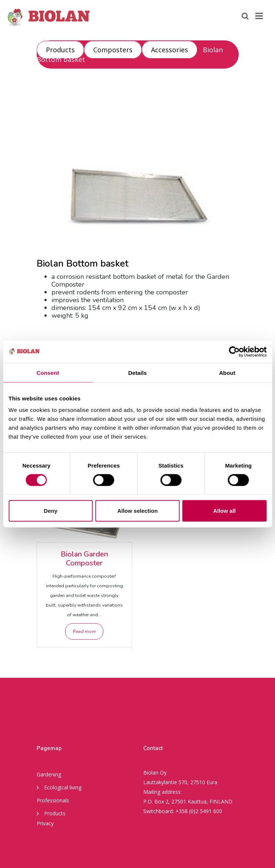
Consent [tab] (48, 372)
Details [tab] (138, 372)
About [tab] (227, 372)
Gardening (49, 774)
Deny (51, 511)
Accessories (170, 50)
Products (60, 50)
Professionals (53, 800)
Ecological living (59, 787)
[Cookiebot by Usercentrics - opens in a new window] (234, 352)
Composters (113, 50)
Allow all (224, 511)
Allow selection (137, 511)
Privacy (45, 823)
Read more (84, 631)
